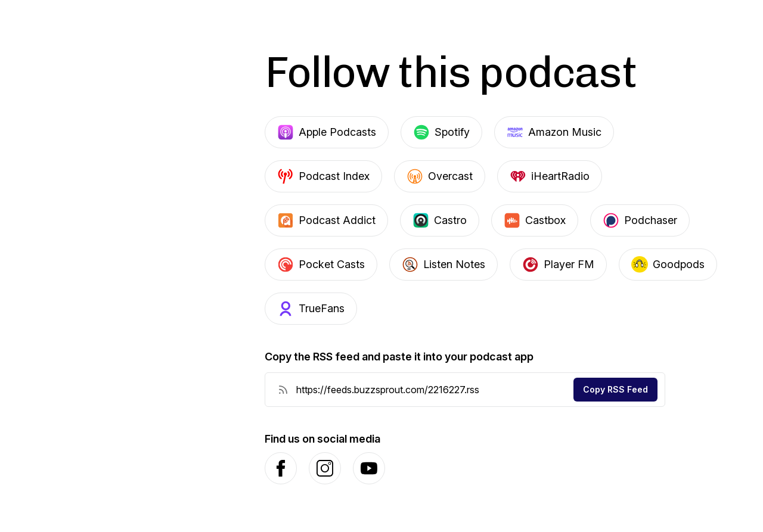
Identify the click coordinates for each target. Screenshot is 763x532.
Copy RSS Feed (615, 389)
